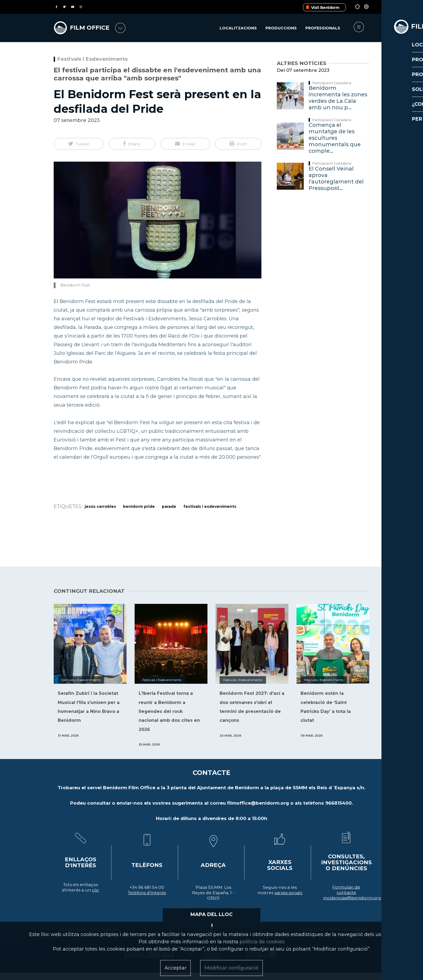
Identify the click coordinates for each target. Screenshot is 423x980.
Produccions (281, 28)
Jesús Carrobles (100, 506)
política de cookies (262, 942)
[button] (79, 144)
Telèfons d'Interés (147, 893)
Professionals (323, 28)
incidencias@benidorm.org (352, 898)
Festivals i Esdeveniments (93, 59)
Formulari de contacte (346, 890)
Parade (169, 506)
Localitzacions (238, 28)
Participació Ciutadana (332, 83)
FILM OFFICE (92, 28)
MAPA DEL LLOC (211, 914)
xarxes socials (288, 893)
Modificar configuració (231, 968)
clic (95, 890)
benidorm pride (139, 506)
